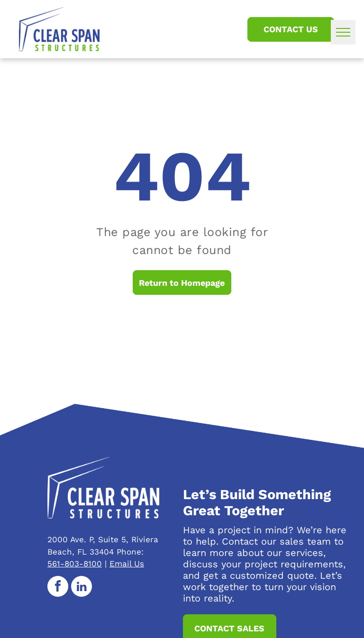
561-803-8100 (75, 564)
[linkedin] (82, 588)
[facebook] (58, 588)
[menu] (343, 32)
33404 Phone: (117, 552)
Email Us (127, 564)
